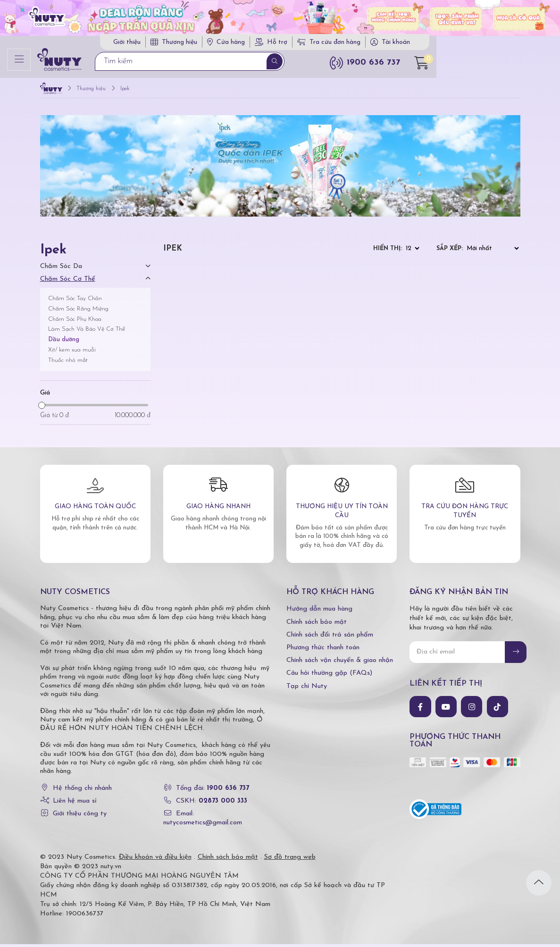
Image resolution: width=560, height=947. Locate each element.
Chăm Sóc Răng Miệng (78, 312)
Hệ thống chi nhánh (82, 791)
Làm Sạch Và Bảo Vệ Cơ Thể (87, 332)
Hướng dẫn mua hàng (319, 612)
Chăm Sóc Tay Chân (75, 301)
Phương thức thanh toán (323, 650)
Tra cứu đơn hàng (420, 44)
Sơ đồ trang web (290, 860)
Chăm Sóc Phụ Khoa (75, 322)
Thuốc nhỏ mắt (68, 363)
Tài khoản (487, 44)
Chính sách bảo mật (317, 625)
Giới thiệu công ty (80, 817)
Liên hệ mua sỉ (75, 804)
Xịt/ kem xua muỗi (72, 353)
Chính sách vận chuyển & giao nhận (340, 663)
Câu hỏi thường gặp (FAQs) (329, 676)
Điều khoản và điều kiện (155, 860)
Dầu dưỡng (64, 342)
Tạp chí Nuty (307, 689)
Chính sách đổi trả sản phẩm (330, 638)
